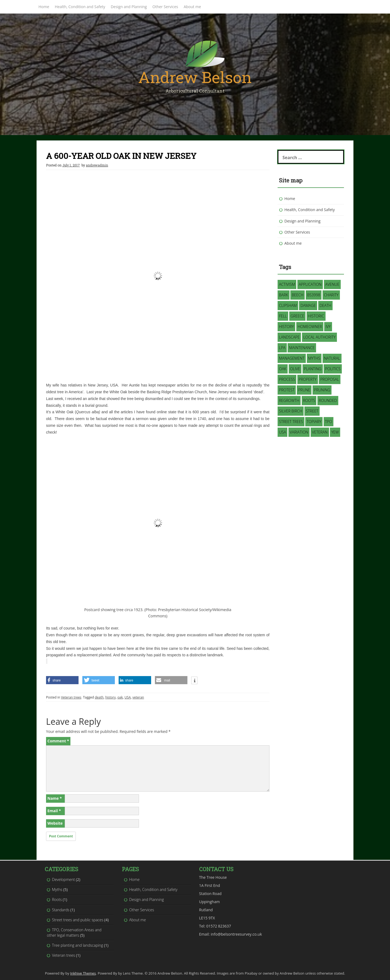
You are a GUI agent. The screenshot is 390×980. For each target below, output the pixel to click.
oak (120, 697)
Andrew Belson (195, 77)
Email (54, 811)
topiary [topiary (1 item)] (314, 422)
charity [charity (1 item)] (331, 295)
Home (44, 7)
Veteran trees (71, 697)
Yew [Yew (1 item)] (335, 432)
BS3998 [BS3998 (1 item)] (314, 295)
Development (63, 879)
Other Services (165, 7)
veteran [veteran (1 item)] (320, 432)
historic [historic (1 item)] (316, 316)
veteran (138, 697)
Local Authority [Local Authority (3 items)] (319, 337)
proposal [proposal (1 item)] (329, 379)
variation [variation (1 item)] (299, 432)
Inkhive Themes (83, 973)
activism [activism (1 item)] (287, 284)
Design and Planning (129, 7)
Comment (58, 741)
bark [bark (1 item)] (284, 295)
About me (192, 7)
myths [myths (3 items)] (314, 358)
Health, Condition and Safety (80, 7)
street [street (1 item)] (312, 411)
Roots (57, 899)
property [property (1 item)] (308, 379)
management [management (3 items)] (292, 358)
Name (55, 798)
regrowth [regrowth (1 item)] (289, 400)
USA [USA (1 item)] (282, 432)
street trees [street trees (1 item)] (291, 422)
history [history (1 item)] (286, 327)
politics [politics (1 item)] (333, 369)
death (99, 697)
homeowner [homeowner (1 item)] (310, 327)
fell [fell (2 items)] (283, 316)
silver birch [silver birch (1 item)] (291, 411)
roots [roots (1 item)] (309, 400)
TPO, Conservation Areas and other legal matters (74, 933)
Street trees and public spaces (78, 920)
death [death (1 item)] (325, 305)
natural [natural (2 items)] (332, 358)
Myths (57, 889)
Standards (61, 910)
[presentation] (158, 553)
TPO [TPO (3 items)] (329, 422)
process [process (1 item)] (287, 379)
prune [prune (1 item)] (304, 390)
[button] (158, 389)
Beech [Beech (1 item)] (298, 295)
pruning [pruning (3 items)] (322, 390)
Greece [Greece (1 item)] (297, 316)
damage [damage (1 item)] (308, 305)
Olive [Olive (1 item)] (295, 369)
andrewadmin (97, 165)
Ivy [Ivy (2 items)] (328, 327)
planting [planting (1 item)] (313, 369)
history (111, 697)
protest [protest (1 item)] (287, 390)
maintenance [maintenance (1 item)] (302, 348)
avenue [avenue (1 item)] (332, 284)
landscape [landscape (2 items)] (289, 337)
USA (128, 697)
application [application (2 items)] (310, 284)
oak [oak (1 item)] (283, 369)
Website (55, 823)
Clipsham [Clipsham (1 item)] (288, 305)
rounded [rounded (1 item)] (328, 400)
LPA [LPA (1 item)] (282, 348)
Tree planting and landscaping (77, 945)
